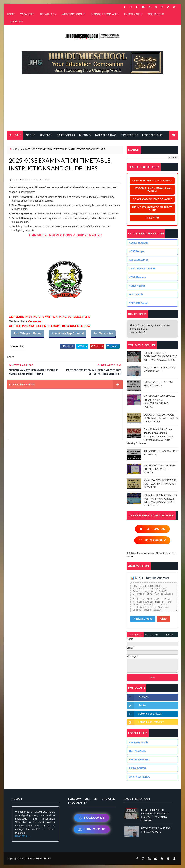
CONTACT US (156, 14)
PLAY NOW (152, 218)
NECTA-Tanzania (138, 243)
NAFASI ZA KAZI (106, 135)
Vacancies (34, 321)
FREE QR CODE (19, 144)
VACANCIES (27, 14)
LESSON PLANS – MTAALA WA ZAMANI (152, 190)
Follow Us (152, 529)
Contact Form (135, 635)
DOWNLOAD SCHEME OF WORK (152, 199)
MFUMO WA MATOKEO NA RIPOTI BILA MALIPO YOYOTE (159, 469)
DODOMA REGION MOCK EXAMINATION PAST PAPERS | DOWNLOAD (161, 418)
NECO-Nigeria (137, 286)
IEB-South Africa (138, 260)
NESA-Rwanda (137, 277)
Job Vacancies (103, 333)
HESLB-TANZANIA (140, 760)
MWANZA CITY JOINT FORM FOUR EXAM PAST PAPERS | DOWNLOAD (160, 484)
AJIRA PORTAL (138, 768)
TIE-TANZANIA (137, 751)
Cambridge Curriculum (142, 269)
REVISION (46, 135)
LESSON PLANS (152, 135)
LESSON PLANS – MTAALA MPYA (152, 181)
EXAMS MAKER (133, 14)
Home (17, 135)
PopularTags (152, 635)
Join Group (152, 540)
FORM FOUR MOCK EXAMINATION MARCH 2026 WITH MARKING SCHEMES (160, 356)
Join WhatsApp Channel (68, 333)
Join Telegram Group (27, 333)
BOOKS (30, 135)
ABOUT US (16, 21)
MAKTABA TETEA (139, 777)
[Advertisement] (94, 104)
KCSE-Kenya (136, 251)
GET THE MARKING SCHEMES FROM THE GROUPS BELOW (50, 326)
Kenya (19, 149)
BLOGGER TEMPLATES (105, 14)
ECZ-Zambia (136, 294)
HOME (11, 14)
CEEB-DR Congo (139, 303)
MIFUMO (85, 135)
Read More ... (23, 836)
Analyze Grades (143, 619)
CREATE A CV (48, 14)
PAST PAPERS (66, 135)
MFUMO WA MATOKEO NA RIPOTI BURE (152, 209)
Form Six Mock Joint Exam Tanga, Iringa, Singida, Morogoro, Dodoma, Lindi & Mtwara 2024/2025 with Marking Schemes (150, 436)
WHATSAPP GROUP (74, 14)
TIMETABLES (130, 135)
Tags (169, 635)
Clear (163, 619)
